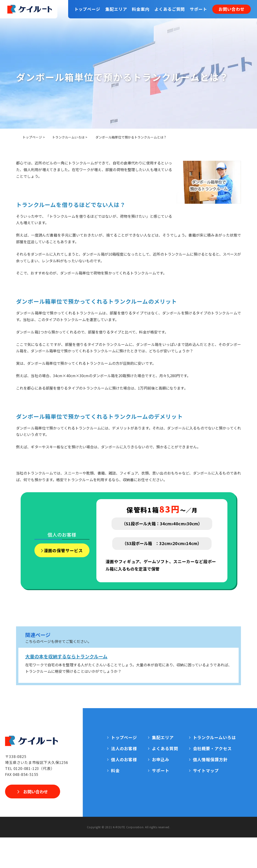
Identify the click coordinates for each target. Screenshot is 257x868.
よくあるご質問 (170, 9)
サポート (198, 9)
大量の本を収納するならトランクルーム (66, 656)
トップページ (87, 9)
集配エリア (116, 9)
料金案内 (141, 9)
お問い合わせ (231, 9)
